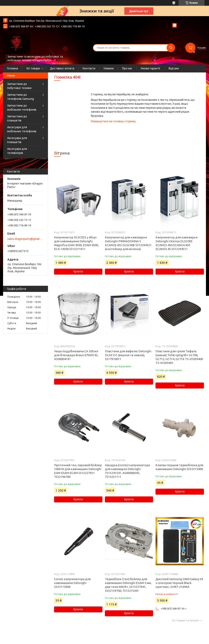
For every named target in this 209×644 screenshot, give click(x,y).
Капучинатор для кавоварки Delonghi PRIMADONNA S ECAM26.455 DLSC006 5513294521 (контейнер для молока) (128, 243)
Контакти (89, 68)
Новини (109, 68)
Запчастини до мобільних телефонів (22, 108)
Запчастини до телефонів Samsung (21, 97)
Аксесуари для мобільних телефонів (22, 129)
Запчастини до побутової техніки (19, 86)
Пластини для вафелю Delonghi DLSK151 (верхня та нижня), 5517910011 (128, 355)
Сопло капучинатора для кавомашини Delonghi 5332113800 (72, 583)
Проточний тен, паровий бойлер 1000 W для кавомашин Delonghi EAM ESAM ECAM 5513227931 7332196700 (78, 471)
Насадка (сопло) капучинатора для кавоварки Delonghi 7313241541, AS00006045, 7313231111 (127, 471)
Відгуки (174, 68)
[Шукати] (171, 48)
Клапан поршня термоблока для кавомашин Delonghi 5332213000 (179, 467)
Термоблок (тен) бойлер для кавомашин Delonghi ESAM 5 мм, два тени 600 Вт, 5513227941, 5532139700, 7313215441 (128, 585)
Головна (13, 68)
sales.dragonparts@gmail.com (25, 239)
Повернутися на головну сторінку (113, 121)
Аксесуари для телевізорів (17, 151)
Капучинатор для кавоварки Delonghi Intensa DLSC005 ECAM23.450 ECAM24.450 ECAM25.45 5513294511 (177, 243)
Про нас (127, 68)
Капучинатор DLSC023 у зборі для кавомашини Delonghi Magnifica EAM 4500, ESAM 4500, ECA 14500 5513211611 (76, 243)
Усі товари (33, 68)
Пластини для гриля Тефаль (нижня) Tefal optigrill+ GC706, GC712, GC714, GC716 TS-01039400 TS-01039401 (179, 357)
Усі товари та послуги (185, 620)
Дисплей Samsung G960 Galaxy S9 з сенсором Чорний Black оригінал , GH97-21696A (179, 583)
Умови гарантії (150, 68)
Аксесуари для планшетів (17, 140)
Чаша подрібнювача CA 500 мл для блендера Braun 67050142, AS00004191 (76, 355)
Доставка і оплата (62, 68)
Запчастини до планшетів (17, 118)
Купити (78, 271)
